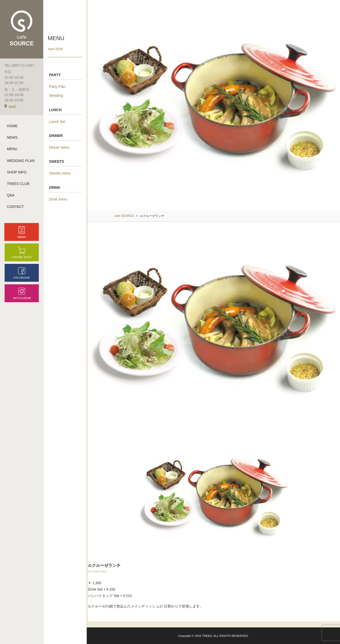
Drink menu (58, 199)
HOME (12, 126)
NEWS (12, 137)
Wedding (56, 96)
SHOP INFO (17, 172)
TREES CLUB (18, 184)
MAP (10, 107)
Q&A (11, 195)
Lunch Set (57, 122)
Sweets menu (60, 173)
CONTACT (15, 207)
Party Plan (57, 87)
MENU (12, 149)
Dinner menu (59, 147)
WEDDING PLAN (21, 161)
